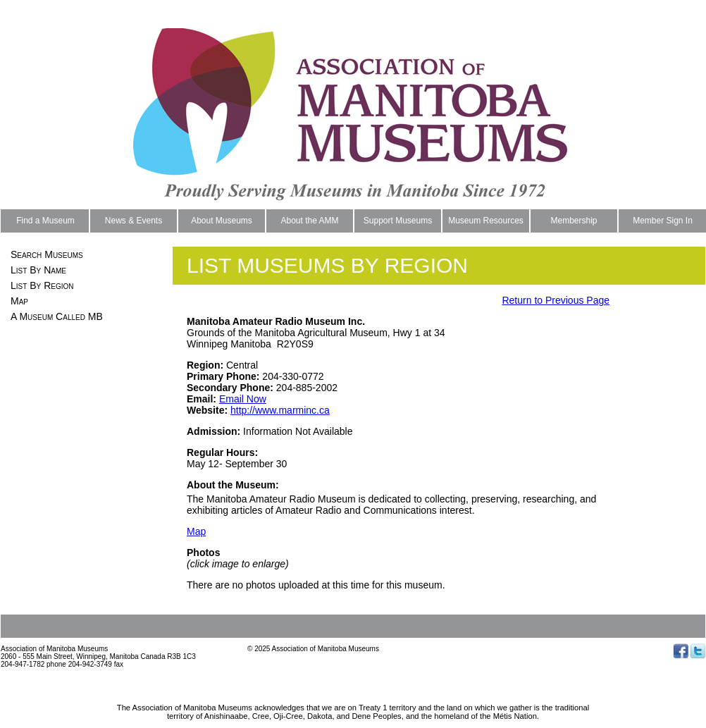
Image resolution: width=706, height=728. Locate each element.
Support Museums (398, 221)
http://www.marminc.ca (280, 410)
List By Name (38, 270)
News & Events (134, 221)
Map (19, 301)
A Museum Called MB (57, 316)
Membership (574, 221)
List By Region (42, 285)
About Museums (222, 221)
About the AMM (309, 221)
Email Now (243, 399)
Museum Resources (486, 221)
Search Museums (47, 254)
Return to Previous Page (556, 300)
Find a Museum (45, 221)
